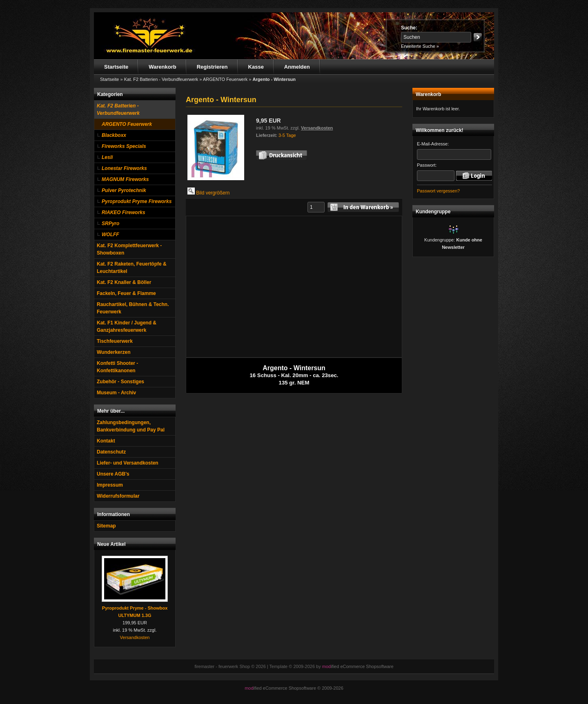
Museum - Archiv (116, 393)
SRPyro (110, 223)
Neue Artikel (111, 544)
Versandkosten (135, 637)
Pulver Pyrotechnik (124, 190)
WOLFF (110, 235)
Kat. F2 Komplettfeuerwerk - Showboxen (129, 249)
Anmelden (297, 67)
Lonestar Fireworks (124, 168)
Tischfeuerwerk (115, 341)
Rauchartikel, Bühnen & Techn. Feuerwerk (133, 308)
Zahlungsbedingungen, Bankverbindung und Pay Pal (131, 426)
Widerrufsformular (118, 496)
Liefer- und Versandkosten (128, 463)
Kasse (256, 67)
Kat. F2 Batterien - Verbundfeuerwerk (118, 110)
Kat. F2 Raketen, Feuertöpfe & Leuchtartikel (132, 268)
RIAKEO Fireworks (124, 212)
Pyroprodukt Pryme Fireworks (137, 201)
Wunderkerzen (114, 352)
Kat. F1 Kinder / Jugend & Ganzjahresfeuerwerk (127, 326)
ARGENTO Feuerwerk (127, 124)
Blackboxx (114, 135)
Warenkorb (162, 67)
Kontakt (106, 441)
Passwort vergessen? (438, 191)
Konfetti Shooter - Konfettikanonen (117, 367)
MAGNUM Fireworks (125, 179)
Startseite (116, 67)
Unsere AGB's (113, 474)
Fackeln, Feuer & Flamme (126, 293)
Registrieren (212, 67)
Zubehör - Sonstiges (120, 382)
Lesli (107, 157)
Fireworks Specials (124, 146)
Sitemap (106, 526)
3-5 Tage (287, 135)
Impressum (110, 485)
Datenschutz (111, 452)
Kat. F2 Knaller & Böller (124, 282)
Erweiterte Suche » (420, 46)
